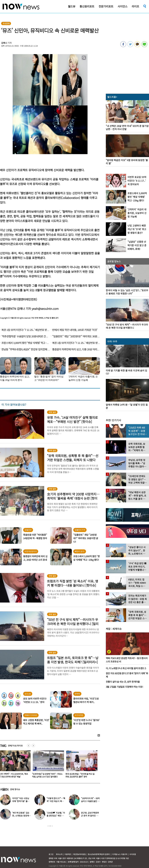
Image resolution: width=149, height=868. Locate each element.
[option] (48, 765)
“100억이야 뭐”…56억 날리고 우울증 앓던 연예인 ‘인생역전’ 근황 (90, 801)
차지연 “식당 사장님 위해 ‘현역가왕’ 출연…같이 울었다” (21, 801)
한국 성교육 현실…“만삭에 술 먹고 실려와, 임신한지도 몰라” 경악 (81, 775)
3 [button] (52, 826)
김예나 (4, 43)
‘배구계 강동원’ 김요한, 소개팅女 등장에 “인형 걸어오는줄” (21, 816)
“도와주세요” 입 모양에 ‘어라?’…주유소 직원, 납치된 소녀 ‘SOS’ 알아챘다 (48, 775)
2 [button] (50, 826)
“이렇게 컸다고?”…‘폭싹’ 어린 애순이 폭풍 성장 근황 (56, 801)
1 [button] (48, 826)
